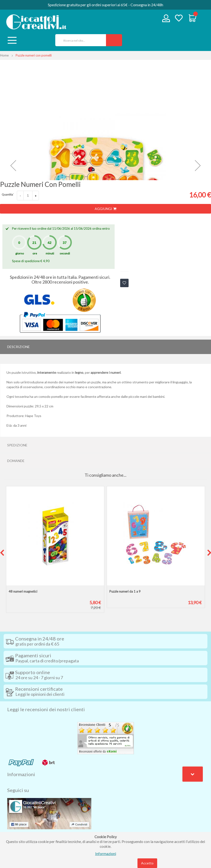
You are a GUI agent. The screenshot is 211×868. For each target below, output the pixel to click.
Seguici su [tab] (18, 790)
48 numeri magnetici (23, 591)
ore (35, 253)
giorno (20, 253)
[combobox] (79, 40)
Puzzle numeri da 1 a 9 (125, 591)
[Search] (114, 40)
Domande (16, 461)
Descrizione (19, 347)
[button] (13, 165)
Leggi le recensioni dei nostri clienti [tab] (46, 709)
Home (4, 55)
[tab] (105, 347)
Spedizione (17, 445)
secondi (65, 253)
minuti (50, 253)
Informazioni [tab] (21, 774)
